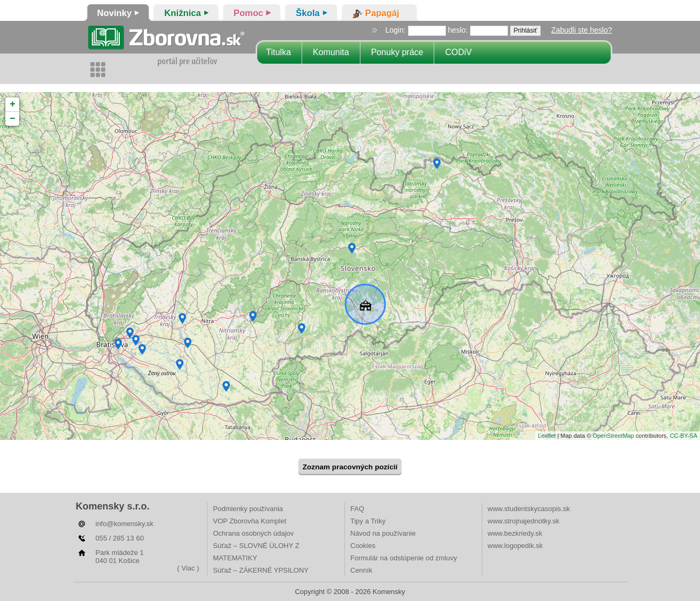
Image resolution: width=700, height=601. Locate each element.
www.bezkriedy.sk (515, 533)
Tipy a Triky (368, 521)
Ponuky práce (397, 52)
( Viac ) (188, 568)
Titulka (279, 52)
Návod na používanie (383, 533)
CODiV (458, 52)
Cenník (361, 570)
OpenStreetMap (613, 436)
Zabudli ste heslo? (582, 30)
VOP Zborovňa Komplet (249, 521)
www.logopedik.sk (515, 546)
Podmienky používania (248, 509)
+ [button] (13, 104)
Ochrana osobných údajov (253, 533)
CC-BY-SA (683, 436)
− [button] (13, 119)
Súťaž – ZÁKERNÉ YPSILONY (261, 570)
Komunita (331, 52)
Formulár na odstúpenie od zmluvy (403, 558)
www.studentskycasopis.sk (529, 509)
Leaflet (547, 436)
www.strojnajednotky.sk (524, 521)
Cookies (363, 546)
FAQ (357, 509)
